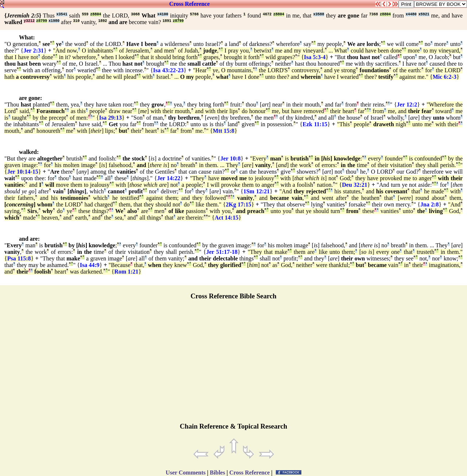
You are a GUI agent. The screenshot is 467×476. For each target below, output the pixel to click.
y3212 (29, 21)
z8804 (96, 14)
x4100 (163, 14)
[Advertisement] (233, 364)
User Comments (186, 473)
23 (181, 70)
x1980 (54, 21)
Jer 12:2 (407, 105)
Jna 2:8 (430, 204)
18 (235, 252)
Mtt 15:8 (223, 131)
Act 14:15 (226, 218)
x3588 (319, 14)
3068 (135, 14)
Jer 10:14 (19, 172)
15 (35, 172)
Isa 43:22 (165, 70)
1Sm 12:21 (256, 191)
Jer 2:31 (34, 51)
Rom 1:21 (126, 272)
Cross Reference (190, 4)
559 (85, 14)
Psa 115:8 (19, 258)
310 (76, 21)
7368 (374, 14)
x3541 (62, 14)
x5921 (424, 14)
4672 (267, 14)
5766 (194, 14)
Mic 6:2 (442, 77)
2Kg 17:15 (239, 204)
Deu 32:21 (354, 185)
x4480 (411, 14)
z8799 (42, 21)
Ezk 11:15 (315, 124)
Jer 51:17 (218, 252)
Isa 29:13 (111, 118)
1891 (167, 21)
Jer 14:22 (169, 178)
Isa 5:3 (312, 57)
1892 (103, 21)
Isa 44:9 (90, 265)
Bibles (217, 473)
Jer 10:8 (231, 158)
